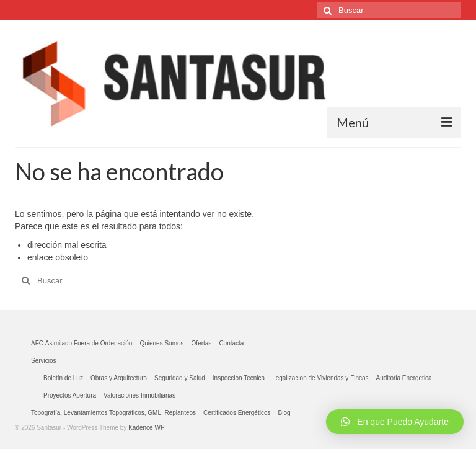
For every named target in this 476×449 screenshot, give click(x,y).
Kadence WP (146, 428)
